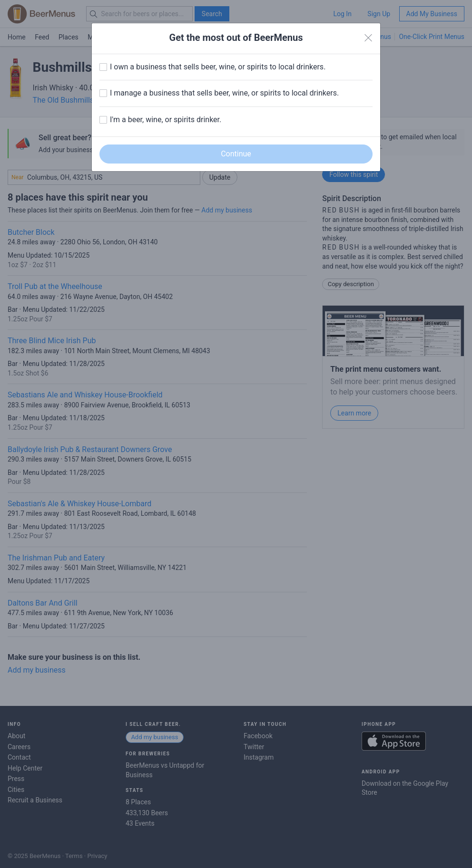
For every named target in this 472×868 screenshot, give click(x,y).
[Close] (368, 38)
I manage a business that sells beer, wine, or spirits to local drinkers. (224, 93)
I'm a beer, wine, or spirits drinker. (166, 120)
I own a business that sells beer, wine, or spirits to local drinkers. (218, 67)
